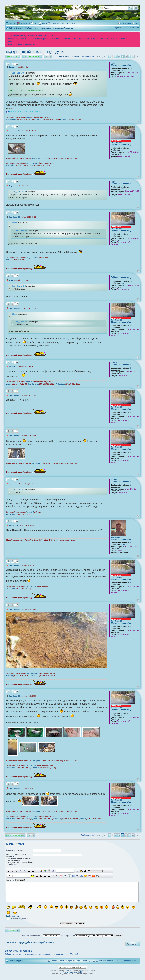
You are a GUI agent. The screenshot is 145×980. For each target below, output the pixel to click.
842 (122, 150)
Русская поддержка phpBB (72, 972)
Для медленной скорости (128, 28)
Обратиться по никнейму (121, 65)
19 (131, 187)
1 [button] (110, 57)
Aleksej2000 (39, 120)
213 (131, 148)
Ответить (11, 56)
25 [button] (126, 57)
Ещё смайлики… (13, 916)
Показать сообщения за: (41, 936)
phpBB (67, 970)
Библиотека (25, 23)
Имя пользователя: (15, 850)
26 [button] (130, 57)
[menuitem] (43, 23)
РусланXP (64, 120)
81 (131, 543)
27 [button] (133, 57)
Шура (32, 165)
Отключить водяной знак (19, 919)
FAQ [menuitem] (36, 23)
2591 (122, 71)
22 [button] (115, 57)
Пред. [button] (105, 57)
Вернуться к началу (138, 121)
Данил (113, 63)
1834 (122, 189)
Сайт (11, 961)
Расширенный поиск (136, 8)
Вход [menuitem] (137, 23)
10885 (123, 545)
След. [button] (138, 57)
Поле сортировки (78, 936)
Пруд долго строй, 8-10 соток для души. (34, 52)
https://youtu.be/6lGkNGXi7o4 (25, 112)
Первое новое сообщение (69, 56)
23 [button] (119, 57)
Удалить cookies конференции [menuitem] (108, 961)
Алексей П (115, 363)
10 (131, 69)
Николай (10, 165)
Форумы (19, 961)
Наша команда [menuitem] (85, 961)
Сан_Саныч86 (19, 73)
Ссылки (12, 23)
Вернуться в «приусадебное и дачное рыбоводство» (30, 942)
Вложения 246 (31, 56)
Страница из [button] (98, 57)
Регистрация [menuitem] (126, 23)
